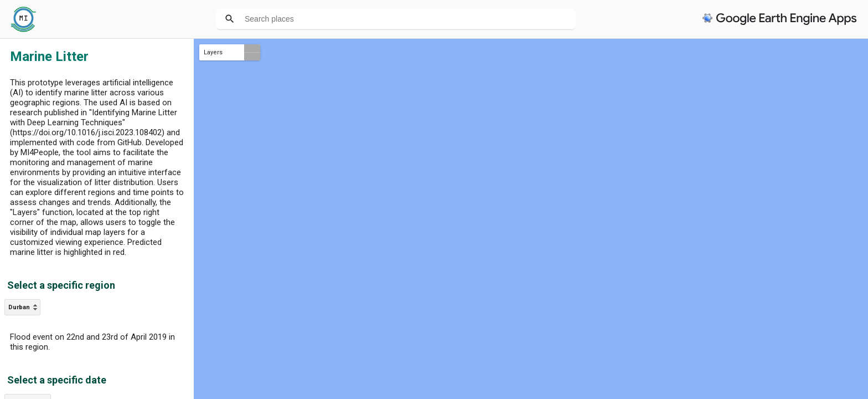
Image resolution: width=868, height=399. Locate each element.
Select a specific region (61, 285)
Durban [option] (19, 307)
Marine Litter (49, 57)
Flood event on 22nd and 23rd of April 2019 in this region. (92, 342)
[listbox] (22, 307)
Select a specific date (57, 380)
